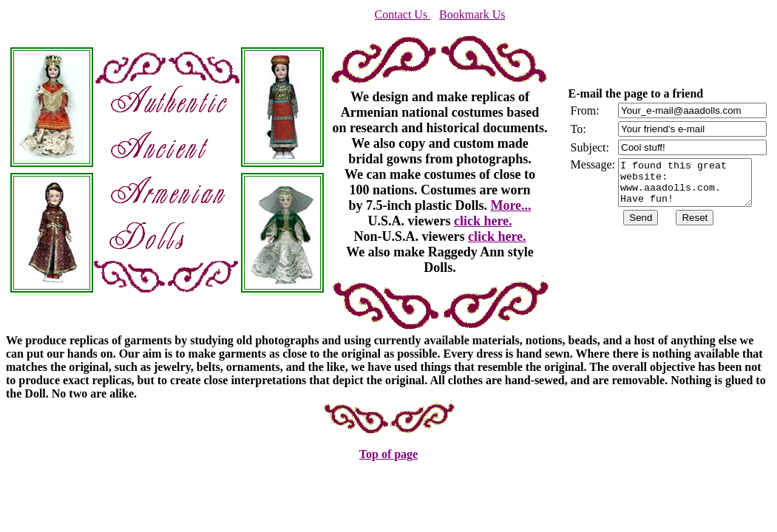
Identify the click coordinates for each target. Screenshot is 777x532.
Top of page (388, 454)
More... (510, 205)
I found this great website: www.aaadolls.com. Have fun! (692, 183)
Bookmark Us (472, 14)
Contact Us (403, 14)
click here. (483, 221)
